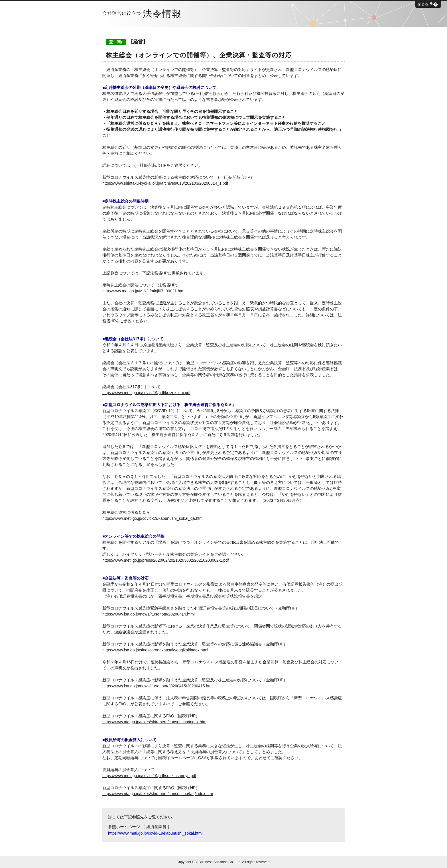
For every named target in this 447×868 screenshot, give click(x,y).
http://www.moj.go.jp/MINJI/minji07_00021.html (144, 291)
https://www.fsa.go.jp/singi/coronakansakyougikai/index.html (155, 650)
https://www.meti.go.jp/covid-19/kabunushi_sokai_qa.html (153, 518)
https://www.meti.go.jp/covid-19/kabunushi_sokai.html (155, 833)
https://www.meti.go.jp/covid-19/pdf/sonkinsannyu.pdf (149, 776)
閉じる (423, 4)
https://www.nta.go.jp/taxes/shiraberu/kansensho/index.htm (154, 722)
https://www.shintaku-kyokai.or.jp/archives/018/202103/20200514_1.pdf (165, 183)
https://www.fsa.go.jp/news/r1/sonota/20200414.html (149, 614)
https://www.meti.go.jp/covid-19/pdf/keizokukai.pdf (146, 393)
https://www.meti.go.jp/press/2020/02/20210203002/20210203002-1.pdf (166, 560)
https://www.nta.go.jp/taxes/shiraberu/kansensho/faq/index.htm (158, 794)
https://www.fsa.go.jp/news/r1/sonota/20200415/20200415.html (158, 686)
